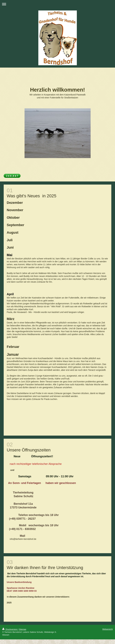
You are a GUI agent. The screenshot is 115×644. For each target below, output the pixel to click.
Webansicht (107, 629)
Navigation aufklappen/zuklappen (57, 4)
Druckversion (10, 629)
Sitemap (23, 629)
